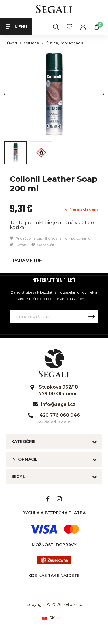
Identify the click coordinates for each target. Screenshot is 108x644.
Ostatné (31, 43)
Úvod (12, 43)
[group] (54, 94)
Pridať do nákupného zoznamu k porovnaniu (50, 238)
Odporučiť (43, 245)
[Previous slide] (6, 94)
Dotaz (18, 245)
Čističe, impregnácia (65, 43)
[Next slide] (102, 94)
